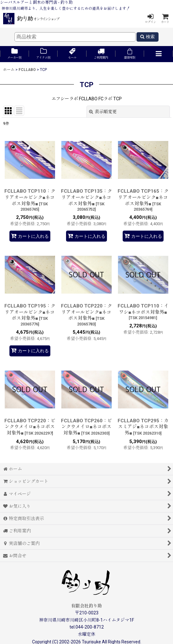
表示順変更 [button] (103, 112)
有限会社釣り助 (87, 606)
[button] (159, 54)
